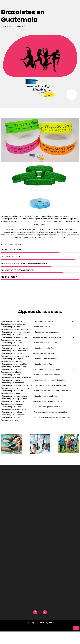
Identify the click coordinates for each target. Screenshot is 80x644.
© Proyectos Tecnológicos (40, 623)
